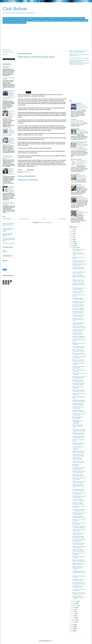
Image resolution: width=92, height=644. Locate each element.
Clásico (22, 18)
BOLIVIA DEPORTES (76, 103)
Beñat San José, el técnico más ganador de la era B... (79, 593)
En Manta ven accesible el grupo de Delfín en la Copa (79, 354)
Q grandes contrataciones (9, 243)
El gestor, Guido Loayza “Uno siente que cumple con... (79, 482)
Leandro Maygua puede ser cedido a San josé (78, 324)
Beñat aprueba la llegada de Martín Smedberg (79, 540)
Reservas (79, 20)
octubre (74, 603)
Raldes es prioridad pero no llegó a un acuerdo (78, 564)
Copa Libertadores (41, 18)
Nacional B (74, 119)
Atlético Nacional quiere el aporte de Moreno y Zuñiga (79, 327)
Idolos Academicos (36, 20)
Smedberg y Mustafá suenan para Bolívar (79, 554)
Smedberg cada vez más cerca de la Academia (78, 381)
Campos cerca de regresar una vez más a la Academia (78, 448)
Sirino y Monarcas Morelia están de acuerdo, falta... (78, 537)
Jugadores (60, 20)
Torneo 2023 (7, 23)
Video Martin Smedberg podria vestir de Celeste (78, 550)
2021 (72, 237)
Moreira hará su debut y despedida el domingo (78, 503)
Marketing (67, 20)
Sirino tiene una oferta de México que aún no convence (78, 568)
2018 (72, 244)
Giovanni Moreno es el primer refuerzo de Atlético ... (79, 261)
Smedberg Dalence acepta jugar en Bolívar (78, 367)
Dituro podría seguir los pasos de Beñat (77, 418)
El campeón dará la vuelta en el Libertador (79, 507)
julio (73, 610)
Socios (85, 20)
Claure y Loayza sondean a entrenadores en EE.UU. (78, 347)
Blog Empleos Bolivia (76, 159)
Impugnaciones (45, 20)
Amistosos (11, 18)
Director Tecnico (62, 18)
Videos (24, 23)
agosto (74, 607)
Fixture (5, 20)
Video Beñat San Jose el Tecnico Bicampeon (78, 587)
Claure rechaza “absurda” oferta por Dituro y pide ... (78, 306)
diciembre (75, 248)
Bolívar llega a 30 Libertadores (7, 67)
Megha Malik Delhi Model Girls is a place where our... (9, 225)
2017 (72, 246)
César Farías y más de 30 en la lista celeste (79, 414)
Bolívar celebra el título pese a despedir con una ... (79, 469)
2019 (72, 242)
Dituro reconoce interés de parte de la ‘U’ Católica (78, 309)
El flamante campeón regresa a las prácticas (79, 530)
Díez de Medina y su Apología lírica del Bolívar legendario (9, 203)
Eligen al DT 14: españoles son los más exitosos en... (79, 337)
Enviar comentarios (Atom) (46, 223)
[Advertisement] (46, 37)
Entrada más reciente (24, 219)
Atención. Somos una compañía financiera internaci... (8, 235)
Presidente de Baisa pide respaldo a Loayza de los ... (78, 269)
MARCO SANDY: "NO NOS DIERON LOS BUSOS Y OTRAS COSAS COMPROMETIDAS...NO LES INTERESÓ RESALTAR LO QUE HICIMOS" (79, 62)
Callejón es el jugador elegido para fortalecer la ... (79, 265)
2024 (72, 231)
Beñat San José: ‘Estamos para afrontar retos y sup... (79, 452)
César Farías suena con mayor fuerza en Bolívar (78, 351)
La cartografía (80, 186)
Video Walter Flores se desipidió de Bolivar (77, 334)
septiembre (75, 605)
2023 (72, 233)
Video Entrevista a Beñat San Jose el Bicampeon (79, 547)
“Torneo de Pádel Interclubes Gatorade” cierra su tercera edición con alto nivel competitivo (82, 107)
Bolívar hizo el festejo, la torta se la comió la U (79, 479)
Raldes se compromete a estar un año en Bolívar (78, 462)
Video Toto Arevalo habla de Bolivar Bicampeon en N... (79, 583)
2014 (72, 629)
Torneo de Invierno (16, 23)
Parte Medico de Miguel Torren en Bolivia (79, 58)
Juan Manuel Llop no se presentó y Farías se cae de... (78, 320)
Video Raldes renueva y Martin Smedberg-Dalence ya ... (79, 277)
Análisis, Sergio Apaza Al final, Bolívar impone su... (78, 475)
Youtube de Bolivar (7, 219)
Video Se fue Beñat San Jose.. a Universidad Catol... (78, 426)
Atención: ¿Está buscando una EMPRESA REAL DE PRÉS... (9, 240)
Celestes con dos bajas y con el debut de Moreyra (79, 514)
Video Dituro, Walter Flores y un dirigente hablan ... (79, 580)
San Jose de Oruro (76, 174)
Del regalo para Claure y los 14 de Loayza (79, 590)
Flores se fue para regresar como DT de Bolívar (78, 316)
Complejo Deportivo (31, 18)
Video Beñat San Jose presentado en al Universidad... (77, 422)
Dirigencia (70, 18)
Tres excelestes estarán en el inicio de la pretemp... (79, 289)
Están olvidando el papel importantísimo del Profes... (8, 230)
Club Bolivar (15, 9)
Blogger (51, 641)
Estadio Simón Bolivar (79, 18)
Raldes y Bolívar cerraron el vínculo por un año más (78, 384)
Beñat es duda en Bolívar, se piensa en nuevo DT (79, 444)
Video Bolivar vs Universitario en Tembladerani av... (79, 493)
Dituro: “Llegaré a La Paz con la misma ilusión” (79, 250)
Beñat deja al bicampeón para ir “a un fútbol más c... (79, 411)
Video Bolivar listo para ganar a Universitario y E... (79, 497)
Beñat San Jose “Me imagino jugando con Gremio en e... (79, 430)
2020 (72, 240)
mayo (74, 614)
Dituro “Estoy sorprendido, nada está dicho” (78, 292)
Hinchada (21, 20)
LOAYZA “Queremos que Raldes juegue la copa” (78, 455)
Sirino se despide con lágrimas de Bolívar (77, 458)
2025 (72, 229)
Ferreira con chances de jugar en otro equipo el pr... (79, 500)
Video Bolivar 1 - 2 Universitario (76, 465)
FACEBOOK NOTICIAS (8, 52)
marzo (74, 618)
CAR (17, 18)
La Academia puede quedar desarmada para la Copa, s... (78, 573)
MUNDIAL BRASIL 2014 (77, 197)
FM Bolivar (5, 54)
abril (73, 616)
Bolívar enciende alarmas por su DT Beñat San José (79, 434)
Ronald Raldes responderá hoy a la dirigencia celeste (79, 401)
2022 (72, 235)
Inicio (44, 219)
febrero (74, 620)
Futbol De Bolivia (75, 129)
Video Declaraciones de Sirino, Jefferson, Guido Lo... (78, 486)
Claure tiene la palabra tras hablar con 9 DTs (78, 273)
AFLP (5, 18)
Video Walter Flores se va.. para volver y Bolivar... (78, 312)
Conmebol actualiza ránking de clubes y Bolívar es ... (78, 437)
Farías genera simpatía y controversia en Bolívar (78, 404)
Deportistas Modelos (76, 185)
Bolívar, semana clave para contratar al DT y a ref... (78, 361)
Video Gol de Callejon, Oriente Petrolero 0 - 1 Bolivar (8, 157)
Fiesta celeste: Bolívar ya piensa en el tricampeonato (79, 561)
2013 (72, 631)
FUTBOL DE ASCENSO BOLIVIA (79, 142)
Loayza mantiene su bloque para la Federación (78, 534)
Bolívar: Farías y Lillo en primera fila (78, 387)
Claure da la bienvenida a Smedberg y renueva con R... (78, 285)
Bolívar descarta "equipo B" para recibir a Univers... (78, 544)
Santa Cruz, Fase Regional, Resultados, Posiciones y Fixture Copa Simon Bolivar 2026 (78, 122)
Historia (27, 20)
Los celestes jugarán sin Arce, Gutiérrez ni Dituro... (79, 517)
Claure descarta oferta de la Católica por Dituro (78, 330)
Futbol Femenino (13, 20)
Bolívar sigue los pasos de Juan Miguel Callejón (78, 299)
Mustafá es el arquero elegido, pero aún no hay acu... (78, 254)
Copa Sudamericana (52, 18)
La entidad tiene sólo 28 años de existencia (79, 357)
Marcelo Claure (75, 210)
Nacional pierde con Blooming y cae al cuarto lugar (82, 131)
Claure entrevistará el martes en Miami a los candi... (79, 377)
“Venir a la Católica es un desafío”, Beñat (78, 408)
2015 (72, 627)
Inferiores (53, 20)
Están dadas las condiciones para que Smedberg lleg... (79, 527)
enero (74, 622)
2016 (72, 625)
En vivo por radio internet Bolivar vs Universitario (78, 490)
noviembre (75, 601)
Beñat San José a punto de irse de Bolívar (78, 524)
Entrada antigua (62, 219)
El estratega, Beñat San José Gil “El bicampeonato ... (79, 472)
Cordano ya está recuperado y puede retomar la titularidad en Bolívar (9, 114)
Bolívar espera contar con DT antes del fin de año (79, 302)
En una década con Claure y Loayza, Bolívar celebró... (79, 510)
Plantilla (73, 20)
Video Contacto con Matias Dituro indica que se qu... (78, 391)
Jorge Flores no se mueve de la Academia (79, 520)
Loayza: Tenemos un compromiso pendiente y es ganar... (78, 597)
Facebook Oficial (7, 50)
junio (73, 612)
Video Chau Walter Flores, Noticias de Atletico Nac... (79, 281)
